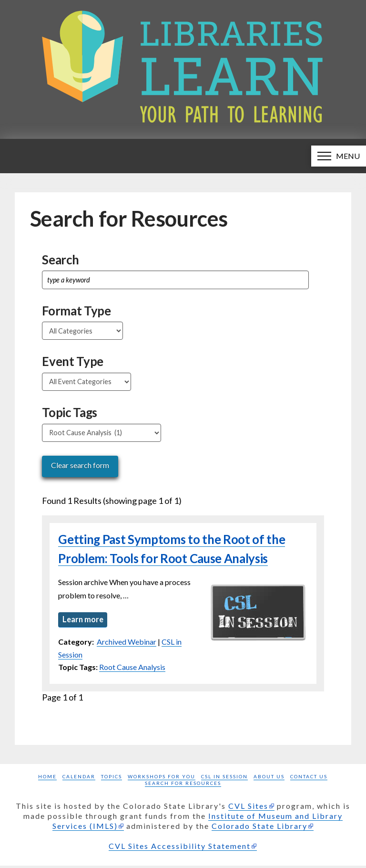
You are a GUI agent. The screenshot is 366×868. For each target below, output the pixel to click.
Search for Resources (183, 785)
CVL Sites (248, 808)
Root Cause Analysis (132, 669)
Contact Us (309, 779)
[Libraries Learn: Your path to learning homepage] (183, 69)
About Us (269, 779)
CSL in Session (224, 779)
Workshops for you (162, 779)
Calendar (79, 779)
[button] (339, 156)
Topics (112, 779)
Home (47, 779)
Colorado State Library (259, 828)
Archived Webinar (127, 644)
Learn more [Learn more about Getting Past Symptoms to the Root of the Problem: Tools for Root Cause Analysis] (84, 620)
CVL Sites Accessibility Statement (180, 848)
